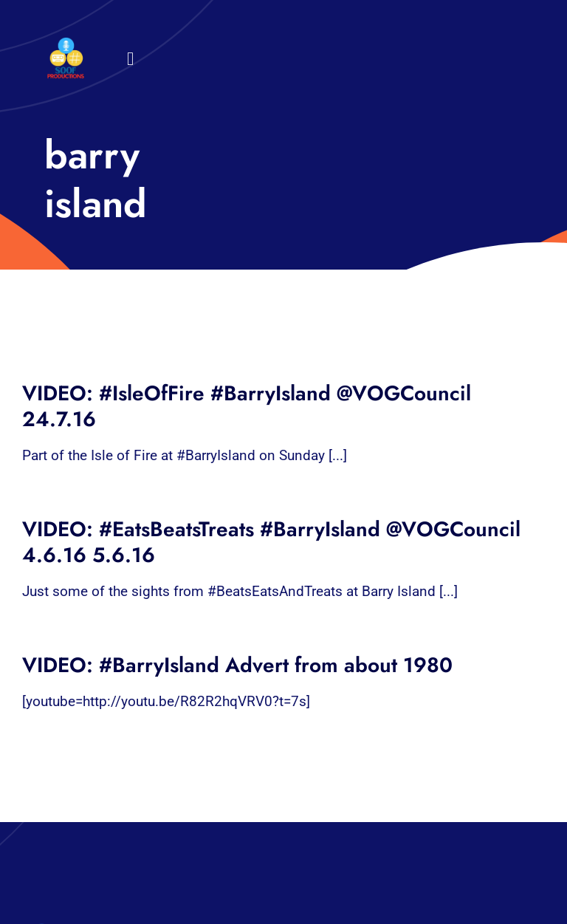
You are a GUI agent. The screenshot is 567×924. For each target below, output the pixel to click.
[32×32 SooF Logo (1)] (66, 44)
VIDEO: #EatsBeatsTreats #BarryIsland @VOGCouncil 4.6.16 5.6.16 (271, 542)
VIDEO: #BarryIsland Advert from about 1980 (237, 665)
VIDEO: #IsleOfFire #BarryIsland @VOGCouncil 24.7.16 (247, 406)
